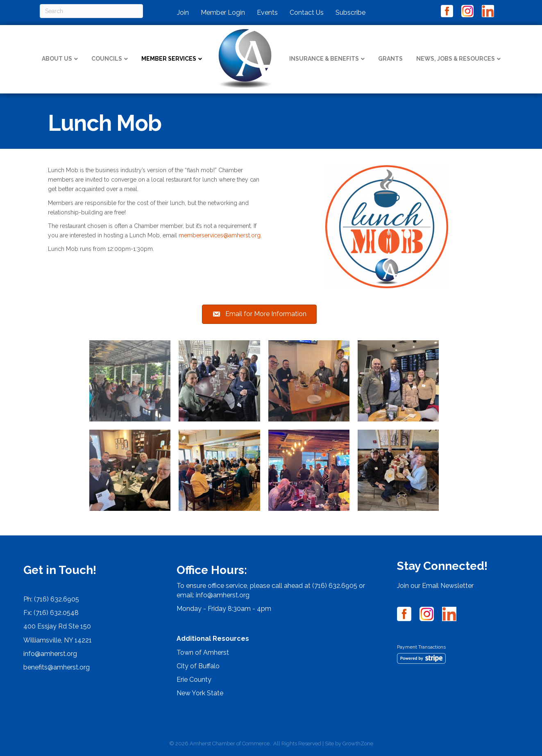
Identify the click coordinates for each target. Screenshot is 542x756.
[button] (259, 314)
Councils (107, 59)
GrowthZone (358, 743)
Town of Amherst (203, 652)
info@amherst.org (50, 654)
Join (183, 13)
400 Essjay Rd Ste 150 (57, 626)
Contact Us (307, 13)
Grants (390, 59)
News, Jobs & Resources (456, 59)
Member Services (169, 59)
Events (267, 13)
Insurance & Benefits (324, 59)
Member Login (223, 13)
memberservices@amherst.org (220, 235)
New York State (200, 693)
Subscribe (350, 13)
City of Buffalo (198, 666)
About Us (57, 59)
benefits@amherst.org (57, 667)
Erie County (194, 680)
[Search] (92, 11)
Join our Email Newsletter (435, 586)
